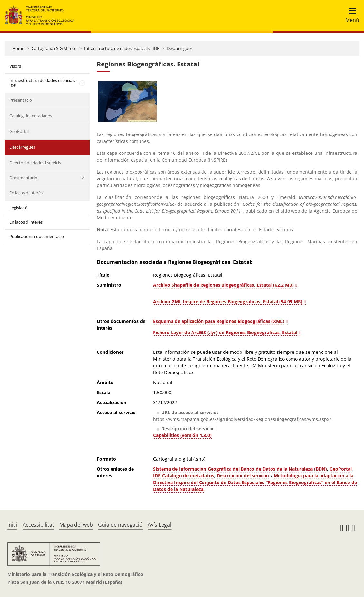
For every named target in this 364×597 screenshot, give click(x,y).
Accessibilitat (38, 525)
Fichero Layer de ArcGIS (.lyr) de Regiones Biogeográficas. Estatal (225, 332)
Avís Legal (159, 525)
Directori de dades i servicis (35, 163)
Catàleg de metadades (31, 116)
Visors (15, 66)
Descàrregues (180, 48)
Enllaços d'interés (26, 193)
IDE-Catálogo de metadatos (184, 476)
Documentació (23, 178)
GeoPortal (19, 131)
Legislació (19, 208)
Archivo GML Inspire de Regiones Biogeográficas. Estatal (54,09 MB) (228, 301)
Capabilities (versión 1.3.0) (182, 435)
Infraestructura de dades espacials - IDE (122, 48)
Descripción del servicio (243, 476)
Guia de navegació (120, 525)
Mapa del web (76, 525)
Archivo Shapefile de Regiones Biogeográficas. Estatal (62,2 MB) (223, 285)
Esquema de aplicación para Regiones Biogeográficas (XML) (219, 321)
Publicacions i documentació (37, 236)
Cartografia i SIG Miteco (54, 48)
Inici (12, 525)
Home (18, 48)
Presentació (21, 100)
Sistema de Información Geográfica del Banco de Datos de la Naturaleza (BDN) (240, 469)
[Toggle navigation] (350, 15)
